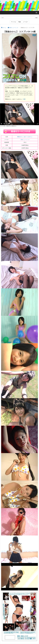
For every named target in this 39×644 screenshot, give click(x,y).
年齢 (20, 22)
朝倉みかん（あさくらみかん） (25, 137)
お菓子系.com (10, 5)
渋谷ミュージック (25, 140)
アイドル (13, 22)
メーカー (26, 22)
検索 (36, 18)
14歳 (24, 99)
